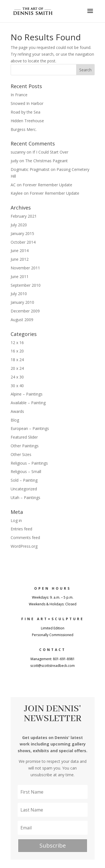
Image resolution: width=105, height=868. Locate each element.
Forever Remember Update (47, 185)
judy (14, 161)
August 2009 (22, 320)
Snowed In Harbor (27, 103)
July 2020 (19, 225)
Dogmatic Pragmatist (30, 169)
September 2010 (26, 285)
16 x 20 (17, 351)
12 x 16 (17, 343)
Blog (15, 420)
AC (13, 185)
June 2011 (20, 277)
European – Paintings (30, 428)
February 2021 (24, 216)
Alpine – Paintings (27, 394)
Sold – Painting (24, 480)
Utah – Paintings (25, 497)
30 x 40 (17, 386)
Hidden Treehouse (27, 121)
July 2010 (19, 294)
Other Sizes (21, 454)
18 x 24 (17, 360)
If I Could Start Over (50, 152)
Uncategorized (24, 489)
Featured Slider (24, 437)
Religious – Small (26, 471)
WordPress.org (24, 546)
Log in (16, 520)
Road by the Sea (25, 112)
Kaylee (17, 193)
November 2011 (25, 268)
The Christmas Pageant (46, 161)
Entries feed (21, 529)
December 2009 (25, 311)
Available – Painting (28, 403)
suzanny (18, 152)
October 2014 (23, 242)
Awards (17, 411)
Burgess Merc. (24, 129)
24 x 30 (17, 377)
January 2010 (22, 302)
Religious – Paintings (29, 463)
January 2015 (22, 233)
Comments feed (25, 537)
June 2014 (20, 250)
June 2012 (20, 259)
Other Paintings (25, 446)
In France (19, 95)
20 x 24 (17, 368)
